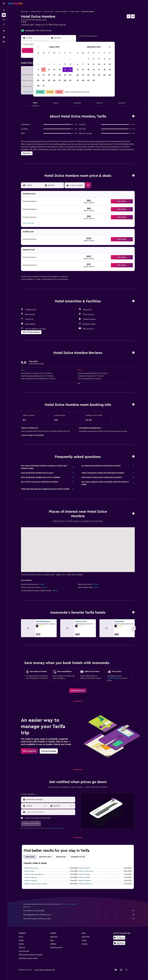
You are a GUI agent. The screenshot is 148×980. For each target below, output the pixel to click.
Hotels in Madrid (84, 868)
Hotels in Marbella (30, 881)
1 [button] (70, 59)
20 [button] (60, 75)
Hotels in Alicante (84, 881)
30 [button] (38, 86)
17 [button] (43, 75)
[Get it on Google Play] (119, 938)
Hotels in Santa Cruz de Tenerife (35, 884)
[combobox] (50, 800)
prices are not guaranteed (69, 904)
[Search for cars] (4, 20)
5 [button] (54, 64)
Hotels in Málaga (84, 874)
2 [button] (38, 64)
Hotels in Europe (36, 12)
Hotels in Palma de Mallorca (34, 874)
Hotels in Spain (48, 12)
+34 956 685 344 (28, 27)
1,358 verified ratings (43, 31)
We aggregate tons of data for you (79, 915)
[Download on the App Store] (119, 943)
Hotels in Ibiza (29, 871)
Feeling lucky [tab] (61, 857)
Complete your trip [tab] (78, 857)
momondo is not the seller (79, 911)
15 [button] (70, 70)
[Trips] (4, 31)
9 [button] (38, 70)
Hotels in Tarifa (74, 12)
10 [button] (43, 70)
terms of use (49, 828)
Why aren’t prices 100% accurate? (79, 919)
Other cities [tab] (30, 857)
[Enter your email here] (50, 812)
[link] (78, 691)
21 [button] (65, 75)
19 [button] (54, 75)
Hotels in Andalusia (61, 12)
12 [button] (54, 70)
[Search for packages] (4, 24)
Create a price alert (114, 678)
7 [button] (65, 64)
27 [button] (60, 80)
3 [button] (44, 64)
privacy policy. (61, 828)
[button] (4, 3)
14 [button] (65, 70)
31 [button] (44, 86)
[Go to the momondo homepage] (15, 3)
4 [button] (49, 64)
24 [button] (43, 80)
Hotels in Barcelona (31, 868)
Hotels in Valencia (30, 878)
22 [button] (70, 75)
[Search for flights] (4, 10)
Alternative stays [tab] (45, 857)
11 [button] (49, 70)
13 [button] (60, 70)
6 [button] (60, 64)
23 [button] (38, 80)
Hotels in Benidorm (85, 884)
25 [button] (49, 80)
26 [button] (54, 80)
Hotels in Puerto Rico (86, 871)
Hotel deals (24, 12)
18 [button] (49, 75)
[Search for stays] (4, 15)
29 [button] (70, 80)
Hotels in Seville (84, 878)
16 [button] (38, 75)
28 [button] (65, 80)
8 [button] (70, 64)
